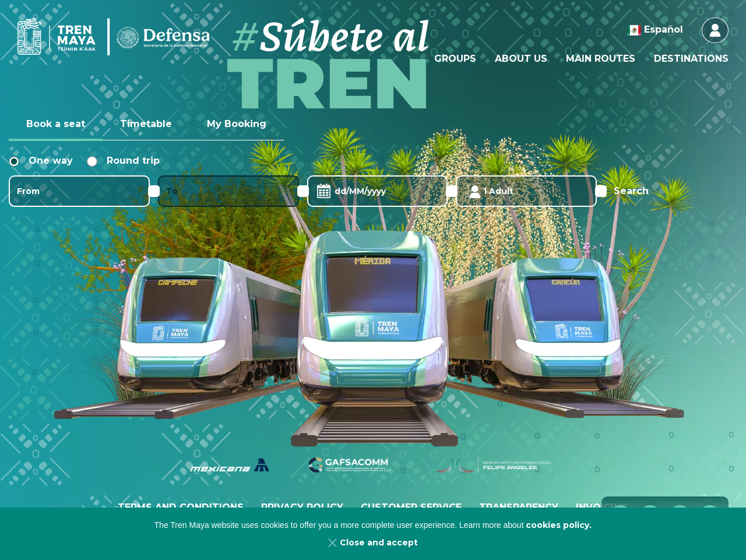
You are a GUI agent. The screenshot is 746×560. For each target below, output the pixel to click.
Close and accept (379, 543)
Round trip (123, 161)
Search (631, 191)
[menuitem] (455, 59)
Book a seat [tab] (56, 124)
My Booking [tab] (237, 124)
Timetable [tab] (146, 124)
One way (41, 161)
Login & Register (715, 30)
